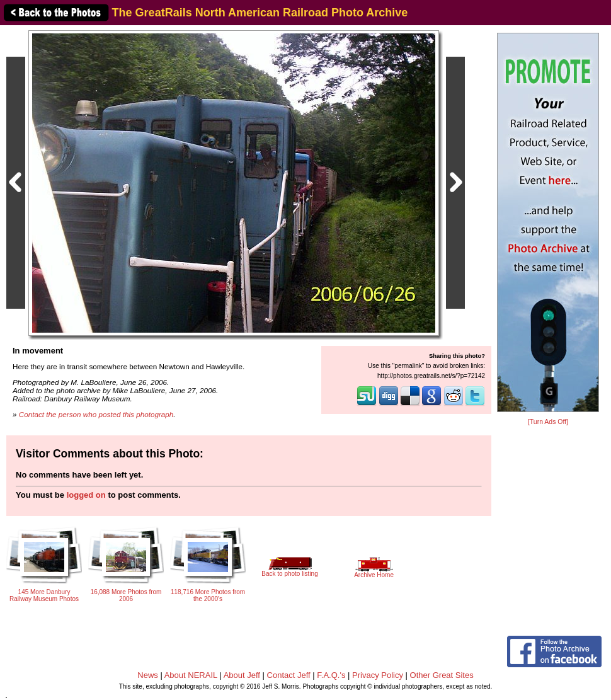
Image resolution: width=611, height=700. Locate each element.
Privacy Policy (378, 675)
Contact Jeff (289, 675)
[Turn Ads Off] (548, 422)
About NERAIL (191, 675)
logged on (86, 495)
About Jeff (242, 675)
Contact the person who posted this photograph (96, 414)
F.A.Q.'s (331, 675)
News (148, 675)
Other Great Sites (442, 675)
